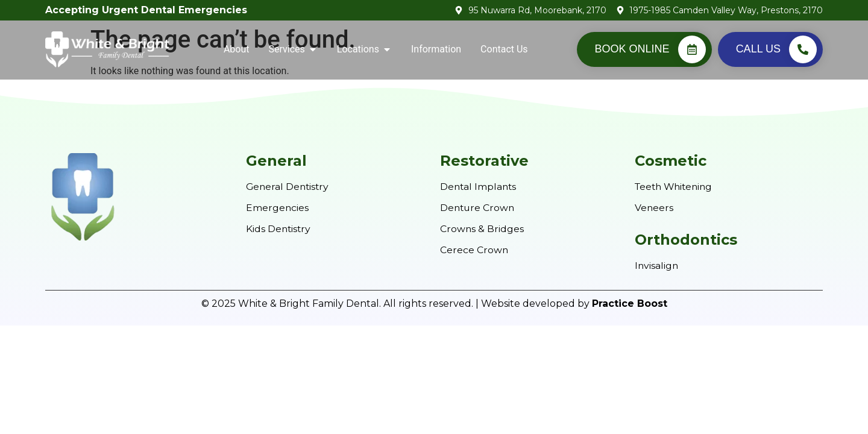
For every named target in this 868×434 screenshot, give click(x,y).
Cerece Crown (474, 249)
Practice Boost (630, 302)
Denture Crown (478, 208)
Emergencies (278, 208)
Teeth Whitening (676, 187)
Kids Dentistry (279, 228)
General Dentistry (289, 187)
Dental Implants (479, 187)
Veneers (654, 208)
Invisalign (657, 265)
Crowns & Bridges (482, 228)
